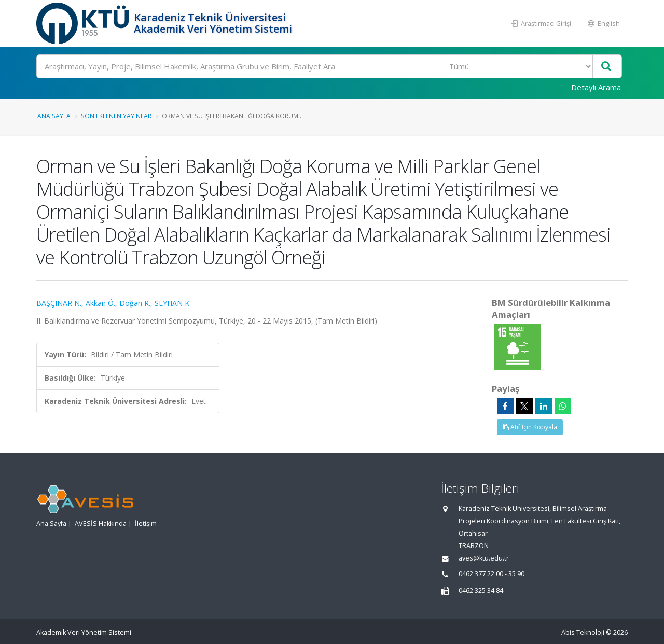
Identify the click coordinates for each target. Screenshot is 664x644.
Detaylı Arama (596, 87)
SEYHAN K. (173, 303)
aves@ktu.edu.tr (484, 558)
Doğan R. (135, 303)
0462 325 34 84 (481, 590)
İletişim (146, 523)
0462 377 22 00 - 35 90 (492, 574)
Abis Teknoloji (583, 632)
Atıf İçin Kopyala (530, 427)
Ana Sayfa (54, 116)
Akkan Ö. (100, 303)
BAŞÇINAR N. (59, 303)
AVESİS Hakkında (101, 523)
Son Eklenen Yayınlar (116, 116)
